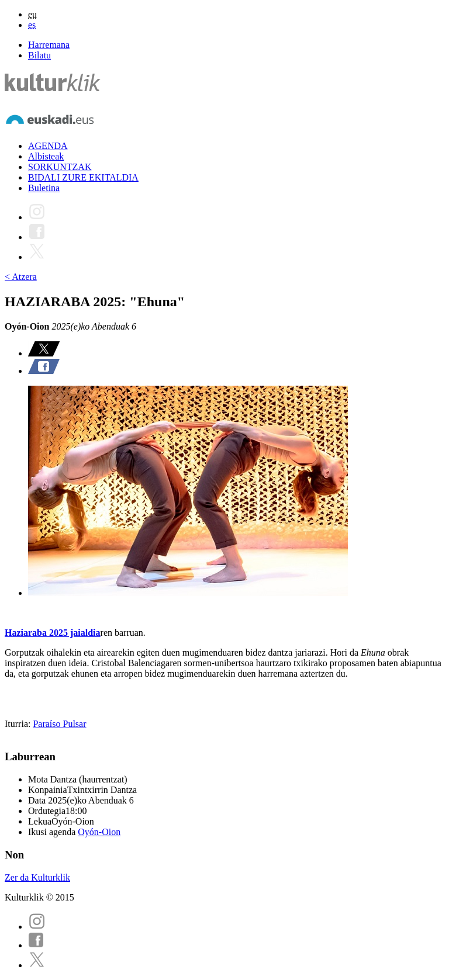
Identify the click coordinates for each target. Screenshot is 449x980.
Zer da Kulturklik (37, 877)
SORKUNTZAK (60, 167)
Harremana (49, 45)
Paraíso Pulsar (59, 724)
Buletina (44, 188)
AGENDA (48, 146)
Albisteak (46, 156)
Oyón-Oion (99, 832)
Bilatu (39, 55)
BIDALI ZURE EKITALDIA (83, 177)
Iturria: (19, 724)
